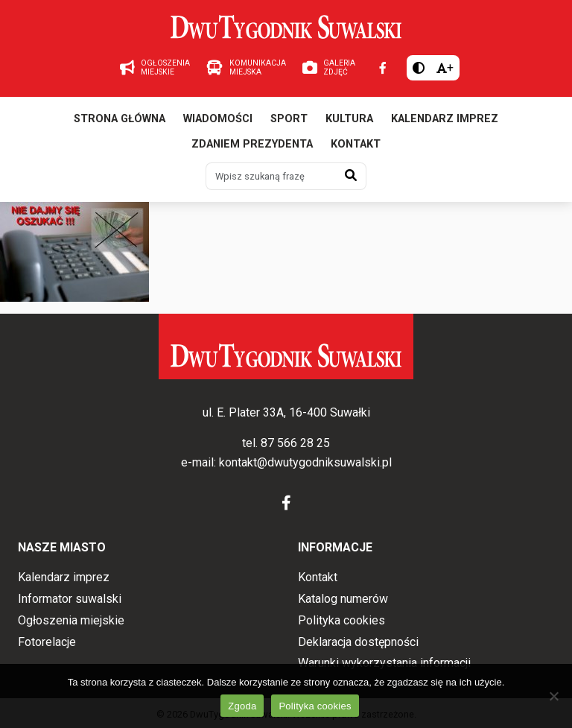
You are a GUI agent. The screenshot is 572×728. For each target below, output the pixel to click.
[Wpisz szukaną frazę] (271, 176)
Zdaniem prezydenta (252, 144)
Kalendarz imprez (445, 119)
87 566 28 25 (295, 443)
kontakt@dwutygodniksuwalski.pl (305, 462)
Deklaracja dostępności (358, 642)
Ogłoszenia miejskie (71, 620)
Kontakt (356, 144)
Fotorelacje (47, 642)
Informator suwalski (70, 599)
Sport (289, 119)
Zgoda (242, 706)
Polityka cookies (341, 620)
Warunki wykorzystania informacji (384, 663)
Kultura (349, 119)
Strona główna (120, 119)
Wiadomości (218, 119)
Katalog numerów (343, 599)
